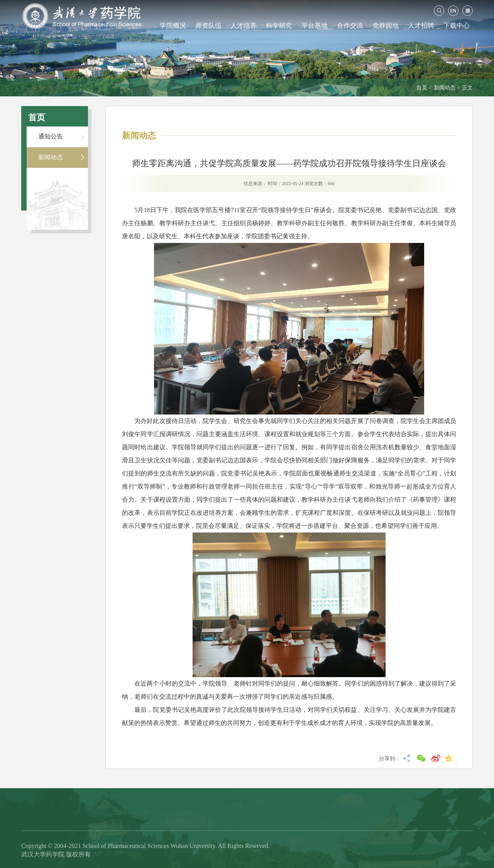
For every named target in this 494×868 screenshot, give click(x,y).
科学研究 (279, 26)
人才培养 (244, 26)
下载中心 (457, 26)
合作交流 (350, 26)
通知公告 (51, 136)
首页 (422, 88)
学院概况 (173, 26)
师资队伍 (208, 26)
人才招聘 (421, 26)
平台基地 (315, 26)
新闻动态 (445, 88)
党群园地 (386, 26)
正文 (467, 88)
